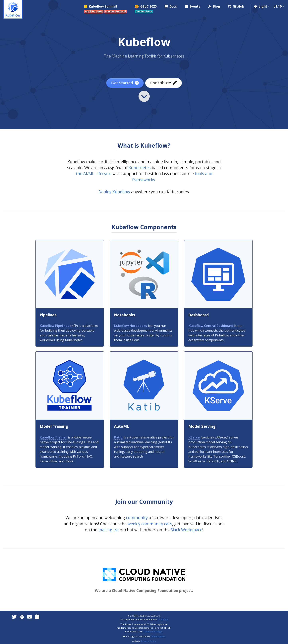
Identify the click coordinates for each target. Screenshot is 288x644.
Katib (118, 437)
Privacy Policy (149, 641)
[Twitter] (14, 617)
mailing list (109, 530)
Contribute (164, 83)
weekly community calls (150, 524)
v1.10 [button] (278, 6)
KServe (194, 437)
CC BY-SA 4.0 (158, 636)
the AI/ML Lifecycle (94, 173)
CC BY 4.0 (163, 619)
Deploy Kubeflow (114, 192)
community (137, 517)
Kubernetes (140, 168)
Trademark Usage (153, 631)
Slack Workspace (186, 530)
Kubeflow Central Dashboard (211, 326)
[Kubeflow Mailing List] (29, 617)
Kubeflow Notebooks (131, 326)
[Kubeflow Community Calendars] (37, 617)
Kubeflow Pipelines (55, 326)
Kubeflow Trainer (53, 437)
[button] (261, 6)
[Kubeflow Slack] (22, 617)
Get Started (125, 83)
